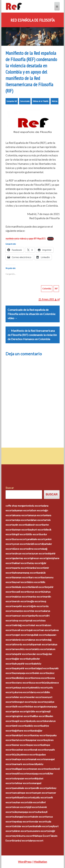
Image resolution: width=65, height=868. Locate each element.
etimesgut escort (22, 702)
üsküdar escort (21, 826)
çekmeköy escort (38, 687)
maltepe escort (21, 759)
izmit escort (19, 726)
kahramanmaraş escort (25, 573)
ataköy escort (40, 649)
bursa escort (19, 539)
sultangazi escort (22, 817)
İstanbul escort (21, 841)
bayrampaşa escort (23, 673)
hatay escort (35, 563)
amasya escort (36, 515)
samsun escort (21, 616)
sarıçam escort (41, 793)
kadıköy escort (33, 726)
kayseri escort (20, 582)
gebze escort (20, 711)
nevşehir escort (21, 606)
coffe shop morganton (18, 506)
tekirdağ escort (21, 625)
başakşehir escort (22, 668)
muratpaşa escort (37, 774)
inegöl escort (20, 721)
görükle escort (35, 711)
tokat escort (36, 625)
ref (58, 299)
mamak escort (37, 759)
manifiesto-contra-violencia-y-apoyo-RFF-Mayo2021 (26, 239)
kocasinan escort (22, 750)
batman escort (21, 530)
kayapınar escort (35, 740)
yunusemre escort (38, 831)
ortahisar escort (21, 783)
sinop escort (19, 620)
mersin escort (20, 601)
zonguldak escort (37, 635)
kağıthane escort (22, 731)
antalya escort (20, 520)
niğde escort (37, 606)
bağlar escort (20, 659)
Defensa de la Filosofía (41, 101)
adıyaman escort (21, 510)
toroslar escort (38, 821)
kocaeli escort (20, 592)
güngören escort (22, 716)
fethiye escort (33, 706)
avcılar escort (36, 654)
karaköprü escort (22, 735)
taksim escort (39, 817)
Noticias (55, 101)
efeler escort (20, 697)
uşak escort (34, 630)
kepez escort (34, 745)
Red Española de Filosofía (33, 20)
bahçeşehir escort (23, 664)
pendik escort (39, 788)
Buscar (10, 488)
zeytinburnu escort (23, 836)
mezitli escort (20, 774)
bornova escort (40, 678)
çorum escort (20, 544)
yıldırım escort (20, 831)
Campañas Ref (12, 101)
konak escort (38, 750)
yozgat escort (20, 635)
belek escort (40, 673)
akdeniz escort (21, 640)
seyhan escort (20, 802)
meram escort (37, 769)
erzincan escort (21, 553)
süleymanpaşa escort (24, 812)
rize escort (36, 611)
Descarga (50, 239)
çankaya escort (21, 687)
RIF (56, 289)
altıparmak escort (39, 644)
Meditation (40, 862)
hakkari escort (20, 563)
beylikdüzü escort (22, 678)
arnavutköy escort (23, 649)
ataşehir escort (21, 654)
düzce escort (20, 549)
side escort (34, 802)
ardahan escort (36, 520)
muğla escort (35, 601)
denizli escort (34, 544)
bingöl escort (20, 534)
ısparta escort (20, 568)
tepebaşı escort (21, 821)
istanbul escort (36, 568)
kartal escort (19, 740)
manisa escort (36, 597)
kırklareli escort (37, 587)
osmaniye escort (22, 611)
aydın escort (19, 525)
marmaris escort (21, 764)
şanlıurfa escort (37, 616)
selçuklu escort (39, 797)
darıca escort (37, 692)
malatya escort (21, 597)
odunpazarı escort (22, 778)
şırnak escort (33, 620)
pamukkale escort (22, 788)
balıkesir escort (34, 525)
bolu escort (36, 506)
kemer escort (20, 745)
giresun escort (39, 558)
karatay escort (39, 735)
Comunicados (25, 101)
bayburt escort (36, 530)
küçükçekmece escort (25, 754)
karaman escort (21, 577)
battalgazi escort (41, 668)
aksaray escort (21, 515)
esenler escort (35, 697)
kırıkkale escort (21, 587)
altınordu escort (21, 644)
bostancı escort (21, 683)
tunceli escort (20, 630)
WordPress (25, 862)
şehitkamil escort (22, 797)
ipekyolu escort (35, 721)
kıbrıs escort (35, 582)
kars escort (35, 577)
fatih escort (19, 706)
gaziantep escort (22, 558)
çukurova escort (21, 692)
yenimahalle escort (39, 826)
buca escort (36, 683)
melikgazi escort (21, 769)
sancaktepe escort (23, 793)
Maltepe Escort (42, 836)
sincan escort (20, 807)
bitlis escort (33, 534)
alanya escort (36, 640)
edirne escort (34, 549)
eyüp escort (38, 702)
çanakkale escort (35, 539)
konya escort (35, 592)
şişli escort (33, 807)
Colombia (47, 289)
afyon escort (37, 510)
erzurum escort (38, 553)
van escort (46, 630)
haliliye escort (38, 716)
